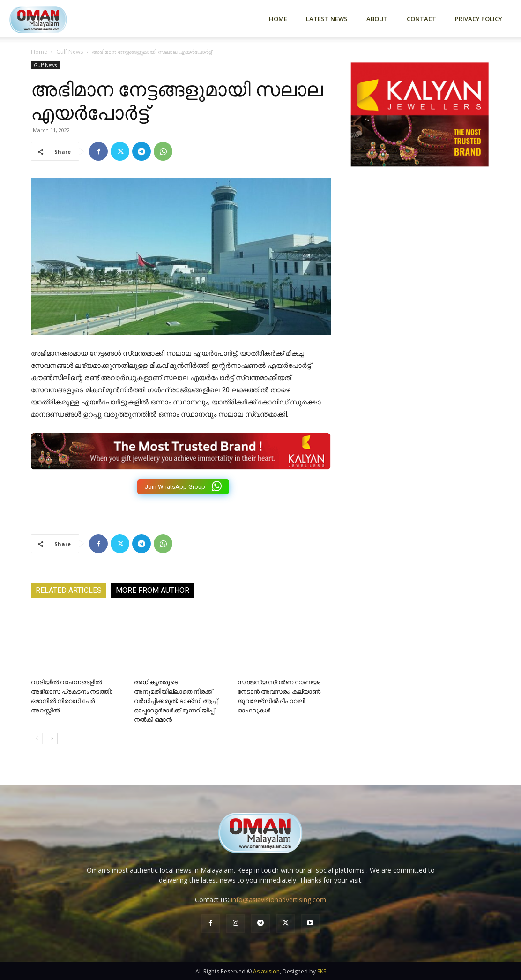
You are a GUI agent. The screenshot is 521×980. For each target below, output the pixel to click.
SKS (322, 971)
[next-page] (52, 738)
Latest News (327, 19)
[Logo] (52, 19)
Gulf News (70, 52)
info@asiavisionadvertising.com (279, 900)
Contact (421, 19)
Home (278, 19)
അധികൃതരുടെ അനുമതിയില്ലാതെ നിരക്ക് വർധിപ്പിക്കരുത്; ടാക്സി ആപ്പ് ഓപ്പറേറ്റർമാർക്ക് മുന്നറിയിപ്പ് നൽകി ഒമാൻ (176, 701)
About (377, 19)
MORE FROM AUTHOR (153, 590)
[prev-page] (37, 738)
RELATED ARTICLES (69, 590)
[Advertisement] (420, 274)
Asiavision (266, 971)
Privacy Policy (479, 19)
